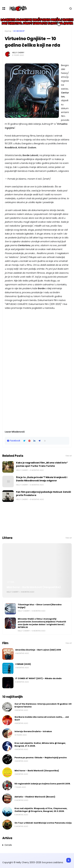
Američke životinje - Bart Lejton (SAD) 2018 (38, 650)
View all (69, 456)
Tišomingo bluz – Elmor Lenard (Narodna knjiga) (40, 606)
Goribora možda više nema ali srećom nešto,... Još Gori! (42, 718)
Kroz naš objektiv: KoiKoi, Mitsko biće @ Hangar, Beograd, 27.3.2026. (40, 744)
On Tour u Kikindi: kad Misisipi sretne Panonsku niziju (43, 823)
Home (8, 31)
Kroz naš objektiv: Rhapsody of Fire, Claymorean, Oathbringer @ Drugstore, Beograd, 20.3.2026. (41, 810)
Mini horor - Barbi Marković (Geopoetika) (34, 587)
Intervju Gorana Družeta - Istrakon (33, 731)
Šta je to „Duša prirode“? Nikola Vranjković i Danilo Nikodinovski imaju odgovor (42, 479)
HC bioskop (19, 31)
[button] (45, 441)
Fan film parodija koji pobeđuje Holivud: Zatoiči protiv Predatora (43, 494)
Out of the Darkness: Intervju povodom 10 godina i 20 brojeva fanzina (43, 705)
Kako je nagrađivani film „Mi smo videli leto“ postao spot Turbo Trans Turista (42, 464)
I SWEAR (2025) (23, 664)
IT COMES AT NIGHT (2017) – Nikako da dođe (38, 678)
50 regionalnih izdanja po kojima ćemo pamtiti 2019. (43, 784)
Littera (11, 582)
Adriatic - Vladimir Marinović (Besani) (35, 797)
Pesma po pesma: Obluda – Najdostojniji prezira (41, 758)
